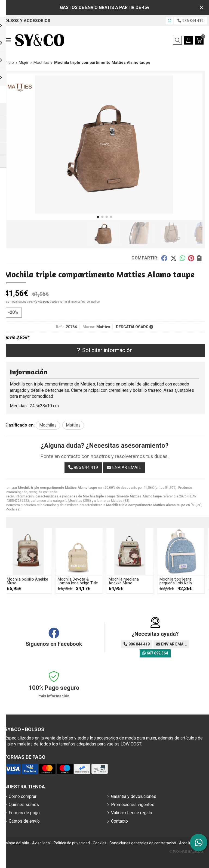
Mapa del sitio (17, 843)
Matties (117, 501)
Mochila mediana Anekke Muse (145, 581)
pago (46, 302)
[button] (98, 217)
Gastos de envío (24, 821)
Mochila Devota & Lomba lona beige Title (99, 581)
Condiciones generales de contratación (143, 843)
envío (34, 302)
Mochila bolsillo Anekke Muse (49, 581)
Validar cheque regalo (132, 813)
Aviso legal (41, 843)
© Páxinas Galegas (187, 852)
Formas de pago (24, 813)
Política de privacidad (72, 843)
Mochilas (75, 501)
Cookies (100, 843)
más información (54, 696)
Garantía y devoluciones (134, 796)
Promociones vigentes (133, 805)
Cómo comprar (23, 796)
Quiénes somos (24, 805)
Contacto (119, 821)
